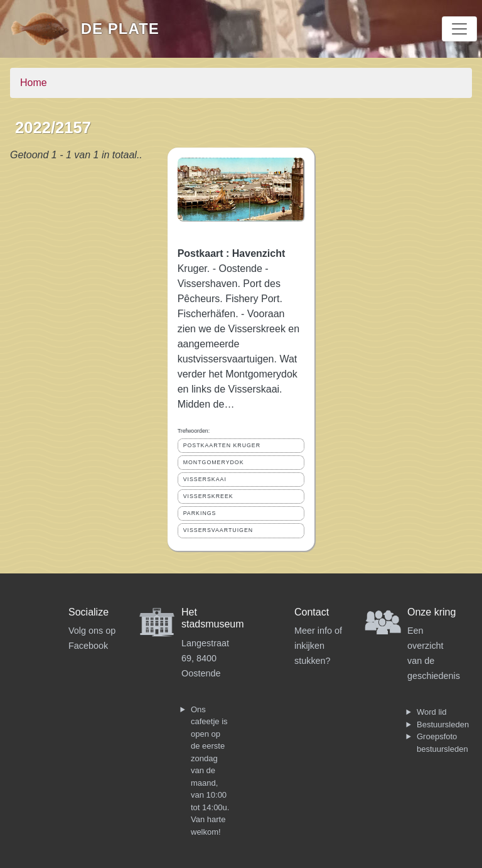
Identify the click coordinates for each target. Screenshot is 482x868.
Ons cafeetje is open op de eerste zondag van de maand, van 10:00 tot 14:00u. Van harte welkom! (210, 771)
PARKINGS (200, 513)
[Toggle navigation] (459, 29)
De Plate (120, 29)
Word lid (431, 712)
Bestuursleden (443, 724)
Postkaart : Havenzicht (232, 253)
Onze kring (431, 612)
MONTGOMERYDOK (214, 462)
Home (34, 83)
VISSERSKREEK (208, 496)
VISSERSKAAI (205, 479)
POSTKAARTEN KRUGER (222, 445)
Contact (312, 612)
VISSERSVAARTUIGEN (218, 530)
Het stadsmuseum (213, 618)
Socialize (88, 612)
